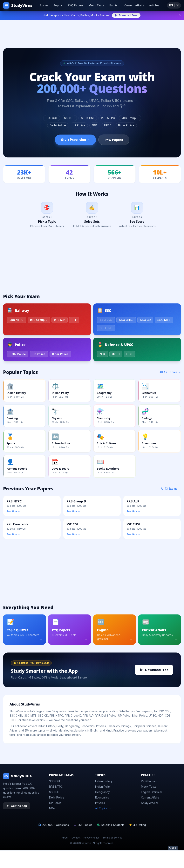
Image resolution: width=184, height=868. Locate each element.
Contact (76, 839)
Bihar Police (126, 125)
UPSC (108, 125)
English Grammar (152, 794)
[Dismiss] (180, 15)
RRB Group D (130, 118)
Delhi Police (58, 125)
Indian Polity (103, 788)
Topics (58, 5)
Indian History (104, 783)
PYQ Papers (76, 5)
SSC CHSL (88, 118)
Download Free (126, 15)
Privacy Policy (92, 839)
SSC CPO (106, 329)
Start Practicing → (75, 140)
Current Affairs (134, 5)
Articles (154, 5)
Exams (44, 5)
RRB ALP (60, 321)
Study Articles (150, 804)
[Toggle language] (174, 5)
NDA (95, 125)
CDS (129, 355)
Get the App (17, 807)
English (114, 5)
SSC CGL (52, 118)
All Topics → (103, 810)
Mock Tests (96, 5)
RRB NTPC (108, 118)
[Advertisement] (92, 31)
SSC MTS (164, 321)
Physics (100, 804)
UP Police (79, 125)
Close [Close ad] (173, 862)
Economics (102, 799)
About (65, 839)
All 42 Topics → (170, 373)
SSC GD (69, 118)
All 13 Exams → (171, 490)
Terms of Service (112, 839)
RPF (74, 321)
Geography (102, 794)
